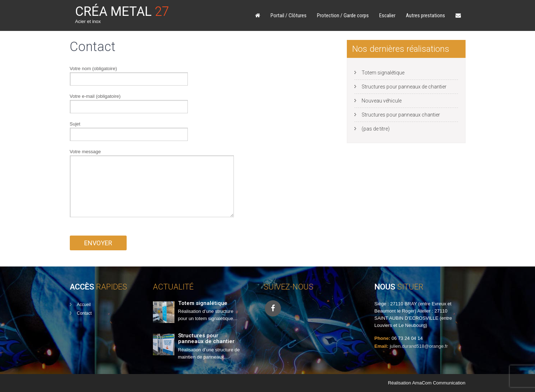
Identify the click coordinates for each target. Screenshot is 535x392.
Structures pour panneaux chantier (401, 115)
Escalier (387, 15)
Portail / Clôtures (289, 15)
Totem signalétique (383, 73)
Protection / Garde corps (343, 15)
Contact (84, 313)
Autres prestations (425, 15)
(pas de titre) (376, 129)
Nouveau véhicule (382, 101)
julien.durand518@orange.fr (419, 346)
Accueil (84, 305)
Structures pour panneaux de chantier (404, 87)
